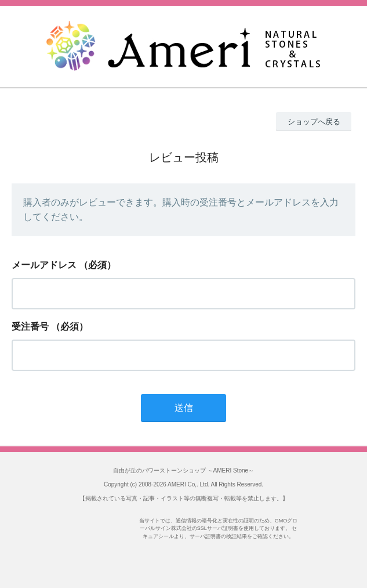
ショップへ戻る (314, 122)
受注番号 (30, 327)
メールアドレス (44, 265)
